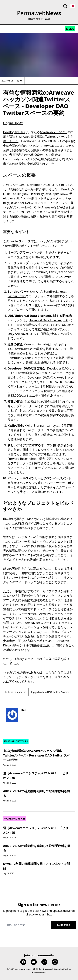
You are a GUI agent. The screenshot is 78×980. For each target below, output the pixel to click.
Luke (6, 194)
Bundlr (66, 189)
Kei (21, 81)
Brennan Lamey (45, 426)
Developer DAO (14, 132)
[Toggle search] (65, 6)
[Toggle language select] (73, 6)
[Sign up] (64, 925)
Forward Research (20, 459)
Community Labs (36, 344)
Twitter (56, 692)
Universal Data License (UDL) (49, 320)
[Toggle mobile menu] (70, 29)
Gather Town (17, 296)
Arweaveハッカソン (54, 132)
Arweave (65, 692)
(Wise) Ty (37, 194)
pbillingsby (20, 194)
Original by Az (13, 123)
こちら (50, 672)
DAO (50, 692)
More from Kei (14, 818)
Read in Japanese (17, 692)
